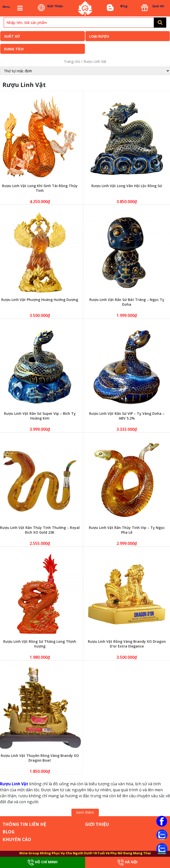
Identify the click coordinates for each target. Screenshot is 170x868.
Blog (124, 6)
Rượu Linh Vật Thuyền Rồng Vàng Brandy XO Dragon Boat (40, 758)
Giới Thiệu (55, 6)
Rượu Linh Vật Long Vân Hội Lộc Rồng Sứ (127, 186)
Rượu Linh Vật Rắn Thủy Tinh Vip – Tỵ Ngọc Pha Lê (127, 530)
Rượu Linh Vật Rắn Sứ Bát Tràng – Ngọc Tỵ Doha (127, 302)
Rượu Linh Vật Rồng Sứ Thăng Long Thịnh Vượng (40, 644)
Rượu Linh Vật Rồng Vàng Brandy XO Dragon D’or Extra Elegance (127, 644)
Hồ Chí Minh (43, 862)
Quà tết (158, 6)
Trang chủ (72, 61)
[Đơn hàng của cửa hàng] (85, 71)
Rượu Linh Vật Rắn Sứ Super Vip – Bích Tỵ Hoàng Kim (40, 416)
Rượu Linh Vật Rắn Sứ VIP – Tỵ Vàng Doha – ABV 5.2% (127, 416)
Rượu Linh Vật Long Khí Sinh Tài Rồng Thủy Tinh (40, 188)
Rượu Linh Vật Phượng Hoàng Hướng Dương (40, 300)
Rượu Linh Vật (14, 784)
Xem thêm (85, 812)
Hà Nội (127, 862)
